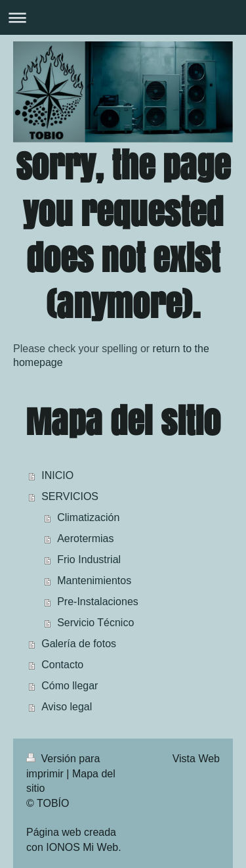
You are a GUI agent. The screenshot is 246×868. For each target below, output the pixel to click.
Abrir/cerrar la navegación (123, 17)
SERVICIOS (70, 496)
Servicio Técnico (95, 623)
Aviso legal (67, 707)
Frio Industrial (89, 560)
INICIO (57, 475)
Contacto (62, 665)
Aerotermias (85, 538)
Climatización (88, 517)
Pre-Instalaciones (98, 602)
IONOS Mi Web (82, 847)
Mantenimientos (94, 581)
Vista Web (196, 759)
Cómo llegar (70, 686)
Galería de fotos (79, 644)
